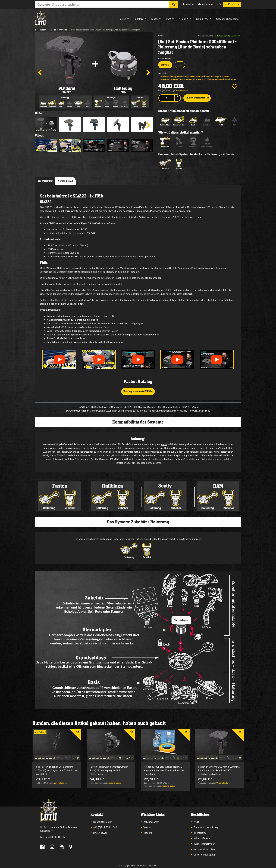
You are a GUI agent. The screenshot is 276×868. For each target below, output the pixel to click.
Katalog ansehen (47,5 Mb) (138, 391)
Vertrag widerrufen (204, 849)
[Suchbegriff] (102, 4)
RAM (168, 19)
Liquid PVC (202, 19)
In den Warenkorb (198, 98)
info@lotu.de (100, 833)
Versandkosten (182, 90)
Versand (148, 827)
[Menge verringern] (178, 100)
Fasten (122, 19)
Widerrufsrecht (202, 838)
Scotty (154, 19)
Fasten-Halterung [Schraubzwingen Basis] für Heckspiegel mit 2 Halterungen (109, 770)
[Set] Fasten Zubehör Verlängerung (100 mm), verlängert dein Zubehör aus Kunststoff (57, 770)
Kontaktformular (103, 822)
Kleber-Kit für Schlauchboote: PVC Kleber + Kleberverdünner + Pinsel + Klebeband (164, 770)
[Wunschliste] (219, 4)
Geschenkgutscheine (227, 19)
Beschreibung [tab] (45, 181)
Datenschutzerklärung (206, 827)
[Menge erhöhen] (178, 96)
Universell (64, 30)
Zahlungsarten (151, 822)
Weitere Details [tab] (65, 181)
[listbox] (57, 745)
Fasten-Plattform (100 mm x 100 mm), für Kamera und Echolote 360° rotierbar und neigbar (199, 79)
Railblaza (139, 19)
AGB (196, 822)
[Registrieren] (206, 4)
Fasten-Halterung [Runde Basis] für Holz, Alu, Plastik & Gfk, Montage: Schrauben (195, 76)
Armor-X (184, 19)
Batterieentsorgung (204, 855)
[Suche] (174, 4)
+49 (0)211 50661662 (105, 827)
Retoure (148, 833)
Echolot (52, 30)
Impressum (200, 833)
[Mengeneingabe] (166, 98)
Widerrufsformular (204, 844)
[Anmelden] (188, 4)
